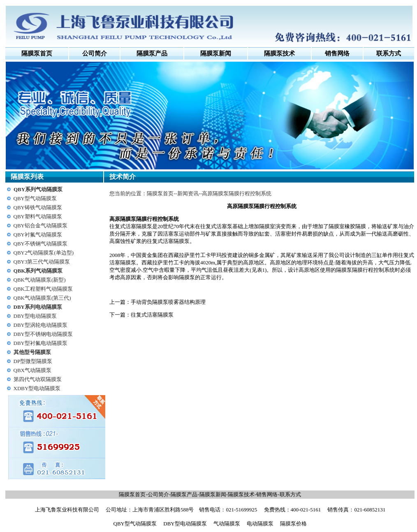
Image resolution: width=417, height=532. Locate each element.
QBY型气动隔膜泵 (35, 198)
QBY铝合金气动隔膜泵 (41, 226)
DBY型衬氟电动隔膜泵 (41, 343)
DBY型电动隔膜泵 (35, 316)
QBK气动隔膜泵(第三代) (42, 298)
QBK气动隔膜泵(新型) (40, 280)
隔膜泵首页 (37, 53)
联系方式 (290, 494)
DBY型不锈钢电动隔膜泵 (43, 334)
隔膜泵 (128, 219)
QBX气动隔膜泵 (32, 370)
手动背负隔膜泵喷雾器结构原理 (168, 302)
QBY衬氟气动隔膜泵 (38, 235)
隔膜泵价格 (293, 524)
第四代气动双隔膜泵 (38, 379)
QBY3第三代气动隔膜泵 (42, 262)
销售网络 (267, 494)
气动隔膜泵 (227, 524)
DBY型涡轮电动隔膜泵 (41, 325)
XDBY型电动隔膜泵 (37, 388)
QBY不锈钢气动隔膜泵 (41, 244)
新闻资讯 (188, 193)
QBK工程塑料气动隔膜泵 (43, 289)
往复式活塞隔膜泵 (152, 315)
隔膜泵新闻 (213, 494)
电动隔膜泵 (260, 524)
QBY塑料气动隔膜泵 (38, 216)
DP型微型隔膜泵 (33, 361)
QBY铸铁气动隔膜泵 (38, 207)
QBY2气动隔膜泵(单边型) (44, 253)
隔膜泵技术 (241, 494)
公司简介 (95, 53)
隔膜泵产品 (184, 494)
